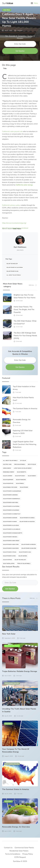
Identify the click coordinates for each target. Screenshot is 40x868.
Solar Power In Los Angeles (12, 529)
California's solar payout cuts (12, 131)
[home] (7, 3)
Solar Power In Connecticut (12, 514)
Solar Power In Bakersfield (12, 499)
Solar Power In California (15, 267)
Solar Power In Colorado (11, 510)
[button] (34, 3)
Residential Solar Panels (19, 851)
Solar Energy (32, 476)
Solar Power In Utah (9, 556)
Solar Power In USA (12, 271)
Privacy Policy (28, 854)
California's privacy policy (11, 205)
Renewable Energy (9, 472)
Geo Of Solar (32, 464)
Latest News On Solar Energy (23, 468)
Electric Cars (7, 464)
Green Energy (7, 468)
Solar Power (24, 487)
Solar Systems (7, 560)
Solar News (7, 10)
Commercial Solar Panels (24, 848)
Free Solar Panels (20, 464)
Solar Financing (21, 480)
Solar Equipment (8, 480)
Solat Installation (9, 564)
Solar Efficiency (20, 476)
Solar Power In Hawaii (10, 522)
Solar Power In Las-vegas (11, 525)
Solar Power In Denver (10, 518)
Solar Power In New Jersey (11, 541)
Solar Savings (23, 556)
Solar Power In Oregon (28, 544)
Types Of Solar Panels (24, 564)
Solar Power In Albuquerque (12, 491)
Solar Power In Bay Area (11, 503)
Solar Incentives (8, 483)
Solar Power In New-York (11, 544)
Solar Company (8, 476)
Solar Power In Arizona (10, 495)
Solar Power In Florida (27, 518)
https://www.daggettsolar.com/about (15, 228)
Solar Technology (12, 264)
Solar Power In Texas (10, 552)
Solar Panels (20, 483)
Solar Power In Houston (27, 522)
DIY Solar (23, 461)
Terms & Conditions (13, 854)
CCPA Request (20, 857)
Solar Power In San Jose (29, 548)
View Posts (20, 250)
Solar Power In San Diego (11, 548)
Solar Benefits (21, 472)
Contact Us (8, 848)
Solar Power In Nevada (10, 537)
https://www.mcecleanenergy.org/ (14, 223)
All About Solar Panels (14, 275)
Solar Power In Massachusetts (13, 533)
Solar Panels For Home (10, 487)
